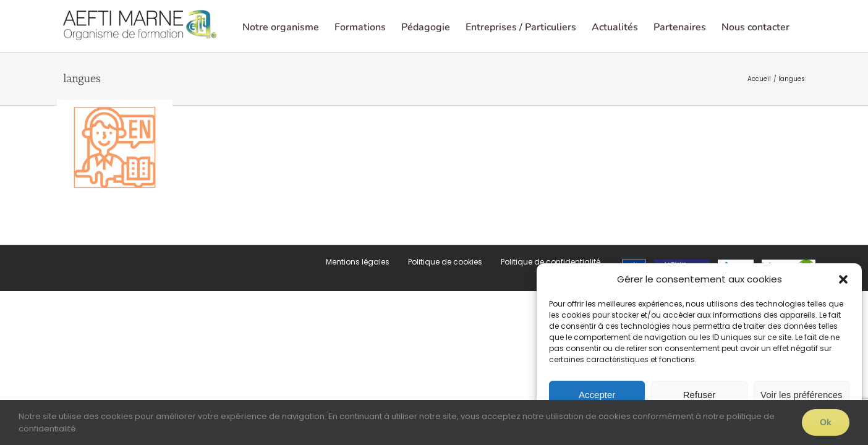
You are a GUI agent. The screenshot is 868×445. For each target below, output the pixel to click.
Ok (826, 422)
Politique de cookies (445, 311)
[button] (843, 279)
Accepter (597, 395)
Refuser (700, 395)
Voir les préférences (802, 395)
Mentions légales (358, 311)
